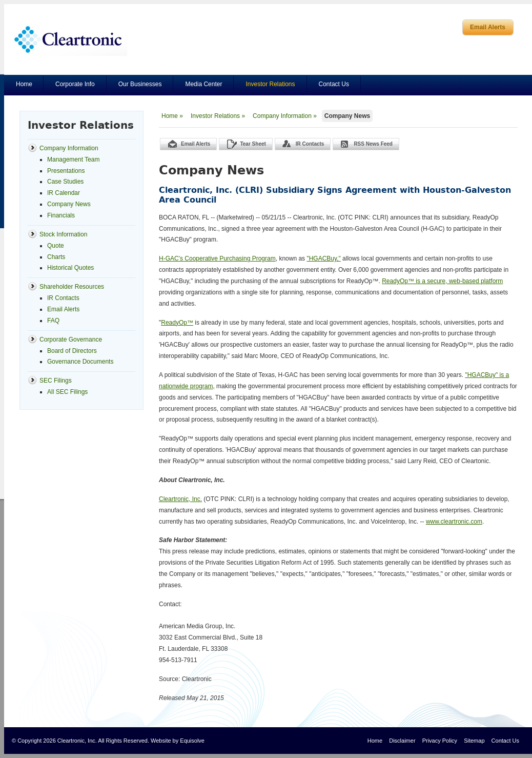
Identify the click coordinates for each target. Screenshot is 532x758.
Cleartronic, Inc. (180, 499)
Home (24, 84)
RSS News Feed (373, 144)
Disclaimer (402, 741)
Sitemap (474, 741)
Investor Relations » (218, 116)
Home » (172, 116)
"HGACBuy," (323, 258)
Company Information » (285, 116)
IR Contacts (310, 144)
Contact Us (334, 84)
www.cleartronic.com (454, 522)
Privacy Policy (440, 741)
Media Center (203, 84)
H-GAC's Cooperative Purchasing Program (217, 258)
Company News (347, 116)
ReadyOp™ (177, 323)
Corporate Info (75, 84)
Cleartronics (69, 39)
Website (161, 741)
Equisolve (192, 741)
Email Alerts (488, 27)
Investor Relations (270, 84)
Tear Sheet (253, 144)
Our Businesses (140, 84)
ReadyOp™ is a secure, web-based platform (442, 281)
